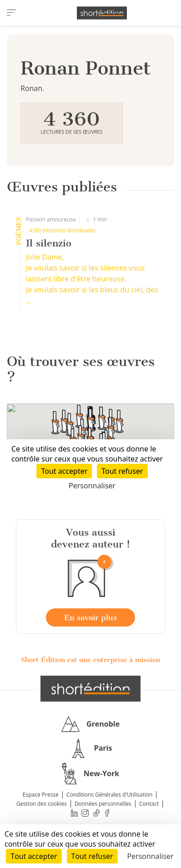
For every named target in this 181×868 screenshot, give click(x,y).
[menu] (11, 13)
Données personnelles (103, 804)
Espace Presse (41, 795)
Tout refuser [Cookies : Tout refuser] (92, 856)
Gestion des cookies (42, 804)
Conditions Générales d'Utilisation (109, 795)
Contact (149, 804)
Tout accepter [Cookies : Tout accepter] (34, 856)
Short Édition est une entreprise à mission (90, 660)
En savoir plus (90, 617)
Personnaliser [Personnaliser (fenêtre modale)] (150, 856)
